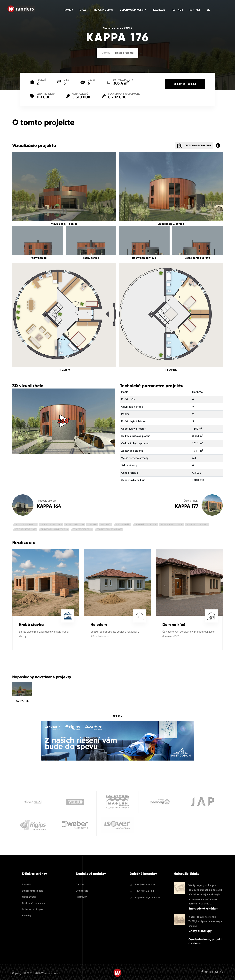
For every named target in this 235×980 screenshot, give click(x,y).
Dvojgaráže (82, 891)
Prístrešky (81, 897)
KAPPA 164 (49, 506)
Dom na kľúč (174, 625)
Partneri (177, 10)
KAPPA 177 (187, 506)
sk (208, 10)
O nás (83, 10)
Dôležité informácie (33, 891)
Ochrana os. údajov (32, 909)
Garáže (80, 885)
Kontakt (195, 10)
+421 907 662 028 (145, 891)
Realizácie (159, 10)
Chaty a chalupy (200, 931)
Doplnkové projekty (133, 10)
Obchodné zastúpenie (34, 903)
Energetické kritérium (203, 909)
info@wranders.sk (145, 885)
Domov (69, 10)
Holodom (99, 625)
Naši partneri (29, 897)
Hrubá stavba (31, 625)
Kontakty (27, 916)
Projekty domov (103, 10)
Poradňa (27, 885)
